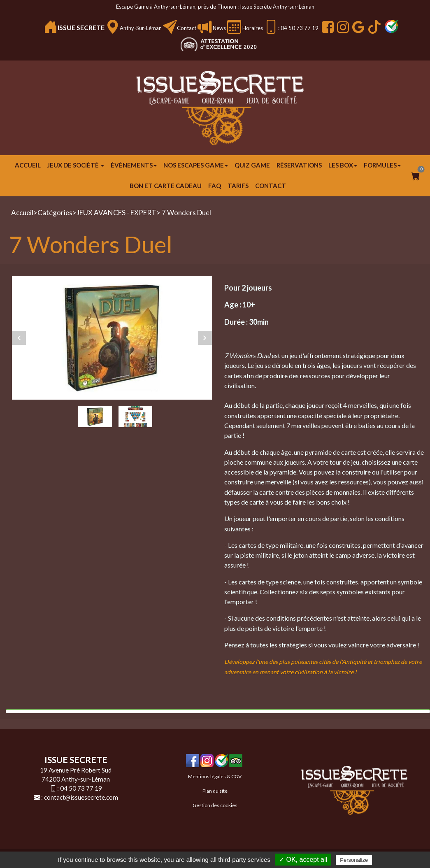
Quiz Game (252, 165)
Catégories (55, 213)
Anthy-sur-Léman (141, 28)
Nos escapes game (196, 165)
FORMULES (382, 165)
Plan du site (215, 791)
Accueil (28, 165)
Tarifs (238, 186)
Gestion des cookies (215, 805)
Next (205, 338)
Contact (187, 28)
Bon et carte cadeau (166, 186)
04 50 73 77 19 (81, 788)
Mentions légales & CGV (215, 776)
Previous (19, 338)
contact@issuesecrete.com (81, 797)
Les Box (343, 165)
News (219, 28)
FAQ (215, 186)
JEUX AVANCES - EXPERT (116, 213)
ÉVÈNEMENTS (134, 165)
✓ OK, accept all (303, 860)
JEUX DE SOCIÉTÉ (76, 165)
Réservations (299, 165)
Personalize (354, 860)
